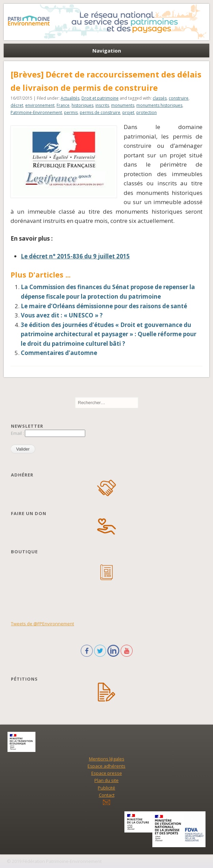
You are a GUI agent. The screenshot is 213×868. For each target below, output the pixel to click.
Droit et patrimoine (100, 98)
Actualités (70, 98)
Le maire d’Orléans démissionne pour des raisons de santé (104, 306)
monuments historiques (159, 105)
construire (179, 98)
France (63, 105)
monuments (123, 105)
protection (147, 112)
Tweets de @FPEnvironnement (42, 624)
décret (17, 105)
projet (128, 112)
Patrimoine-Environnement (36, 112)
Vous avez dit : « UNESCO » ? (62, 315)
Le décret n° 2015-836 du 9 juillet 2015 (75, 256)
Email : (18, 433)
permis (71, 112)
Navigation (107, 51)
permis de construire (100, 112)
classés (160, 98)
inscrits (102, 105)
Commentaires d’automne (59, 353)
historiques (82, 105)
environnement (40, 105)
